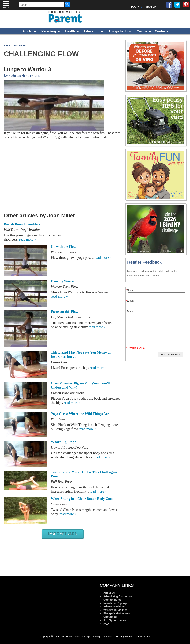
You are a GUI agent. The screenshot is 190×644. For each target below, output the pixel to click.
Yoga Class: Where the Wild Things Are (80, 414)
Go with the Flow (64, 247)
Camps (142, 31)
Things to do (118, 31)
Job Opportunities (115, 620)
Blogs (7, 46)
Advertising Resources (118, 596)
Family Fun (21, 46)
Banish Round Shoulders (22, 224)
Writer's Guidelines (115, 610)
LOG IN (135, 7)
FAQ (106, 624)
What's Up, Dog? (63, 442)
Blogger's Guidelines (117, 613)
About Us (109, 593)
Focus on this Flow (65, 312)
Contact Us (110, 617)
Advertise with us (114, 607)
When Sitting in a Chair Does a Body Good (82, 499)
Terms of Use (143, 637)
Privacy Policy (124, 637)
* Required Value (135, 348)
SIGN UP (151, 7)
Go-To (28, 31)
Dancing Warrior (63, 281)
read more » (28, 239)
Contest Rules (112, 600)
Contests (162, 31)
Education (92, 31)
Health (70, 31)
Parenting (49, 31)
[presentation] (156, 337)
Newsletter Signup (115, 603)
